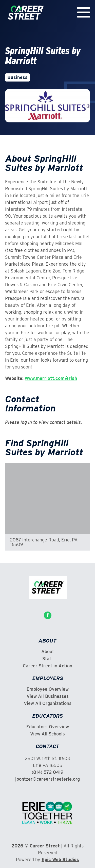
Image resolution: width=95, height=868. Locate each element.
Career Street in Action (48, 666)
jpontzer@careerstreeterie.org (48, 779)
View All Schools (48, 734)
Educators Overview (48, 727)
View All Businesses (48, 696)
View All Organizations (48, 703)
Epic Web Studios (60, 859)
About (48, 652)
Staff (48, 659)
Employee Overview (48, 689)
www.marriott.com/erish (51, 378)
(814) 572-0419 (48, 772)
